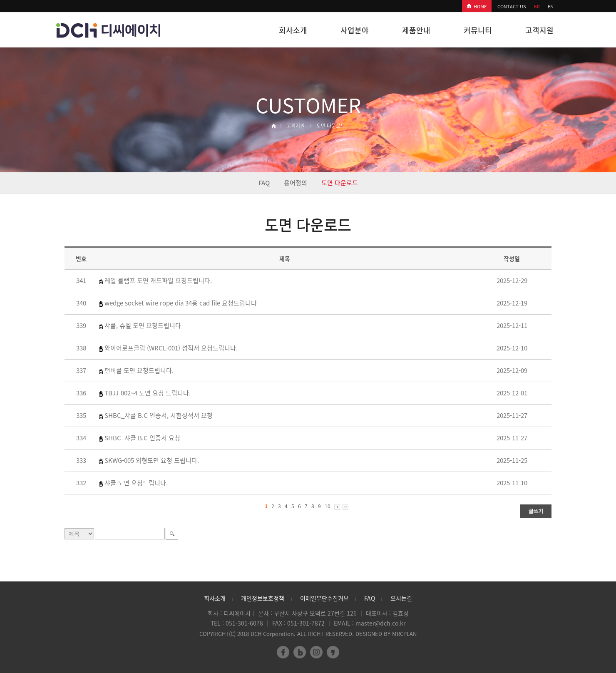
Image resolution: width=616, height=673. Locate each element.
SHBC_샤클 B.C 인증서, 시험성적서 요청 (159, 415)
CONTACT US (512, 6)
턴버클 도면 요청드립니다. (139, 370)
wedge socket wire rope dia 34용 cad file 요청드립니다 (181, 303)
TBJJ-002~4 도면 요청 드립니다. (148, 393)
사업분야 (355, 30)
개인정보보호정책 (263, 598)
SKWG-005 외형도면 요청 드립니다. (152, 460)
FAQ (264, 183)
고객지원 (539, 30)
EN (551, 6)
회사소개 (293, 30)
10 (328, 506)
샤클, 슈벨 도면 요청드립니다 (143, 325)
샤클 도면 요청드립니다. (136, 483)
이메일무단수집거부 (324, 598)
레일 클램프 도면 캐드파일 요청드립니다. (158, 281)
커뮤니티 (478, 30)
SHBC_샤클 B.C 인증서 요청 (142, 438)
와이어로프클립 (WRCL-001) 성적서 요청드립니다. (171, 348)
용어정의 (296, 183)
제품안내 (416, 30)
